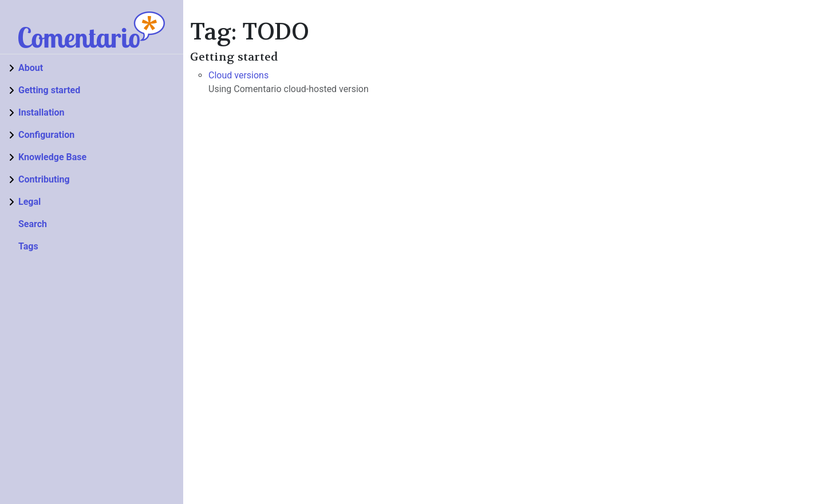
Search (33, 224)
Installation (42, 112)
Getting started (49, 90)
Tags (28, 246)
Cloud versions (238, 75)
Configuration (46, 135)
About (31, 68)
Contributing (44, 179)
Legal (29, 202)
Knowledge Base (52, 157)
